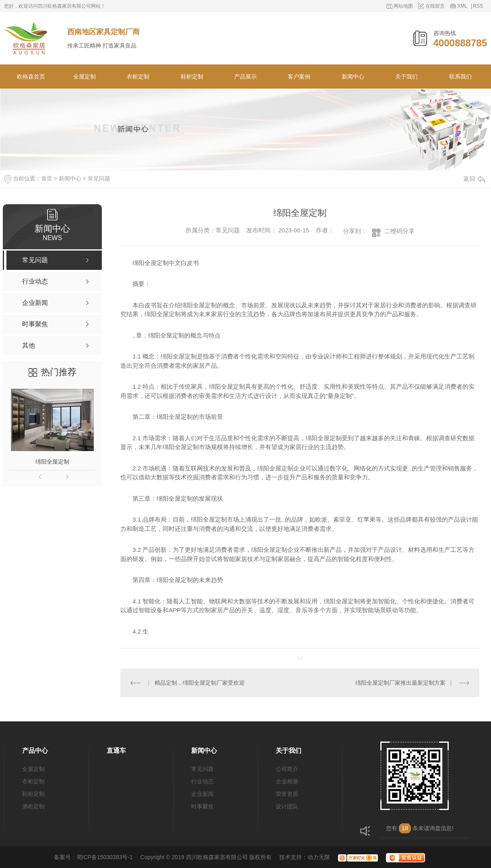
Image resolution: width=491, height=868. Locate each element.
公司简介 (287, 769)
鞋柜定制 (192, 77)
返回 (474, 179)
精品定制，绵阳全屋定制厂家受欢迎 (200, 683)
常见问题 (99, 178)
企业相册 (287, 781)
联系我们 (460, 77)
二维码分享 (399, 231)
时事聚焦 (202, 806)
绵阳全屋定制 (52, 462)
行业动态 (202, 781)
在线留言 (435, 6)
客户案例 (299, 77)
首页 (47, 178)
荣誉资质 (287, 794)
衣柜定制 (138, 77)
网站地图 (403, 6)
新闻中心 (353, 77)
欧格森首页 (31, 77)
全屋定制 (85, 77)
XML (462, 6)
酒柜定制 (33, 806)
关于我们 (406, 77)
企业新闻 (202, 794)
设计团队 (287, 806)
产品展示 (245, 77)
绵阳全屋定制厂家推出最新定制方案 (400, 683)
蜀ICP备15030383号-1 (105, 857)
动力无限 (319, 857)
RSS (478, 6)
